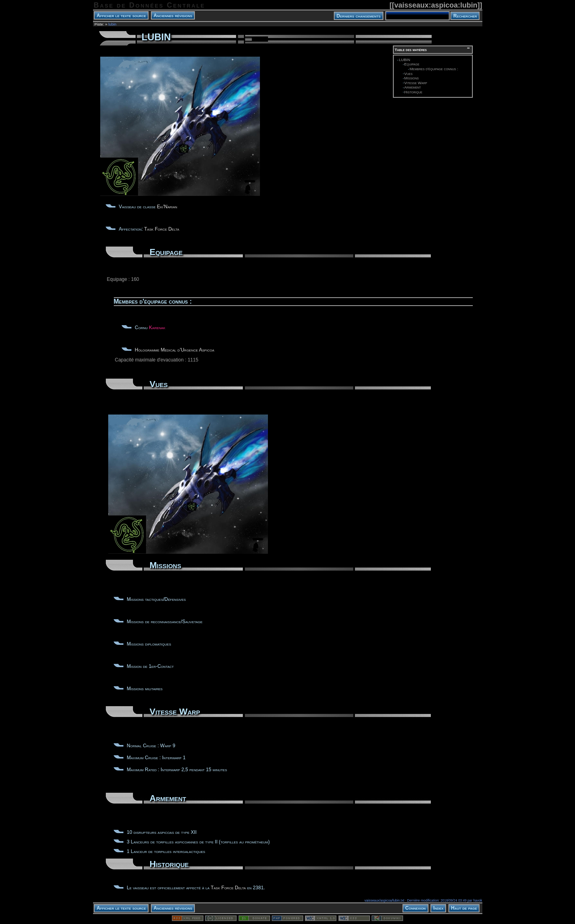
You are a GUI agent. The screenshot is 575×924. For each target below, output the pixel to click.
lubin (112, 24)
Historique (413, 92)
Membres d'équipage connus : (434, 69)
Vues (408, 74)
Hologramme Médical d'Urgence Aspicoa (175, 350)
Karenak (157, 328)
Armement (412, 87)
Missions (411, 78)
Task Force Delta (162, 229)
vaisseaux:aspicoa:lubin (436, 5)
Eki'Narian (167, 207)
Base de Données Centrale (150, 5)
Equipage (412, 64)
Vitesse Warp (415, 83)
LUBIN (404, 60)
